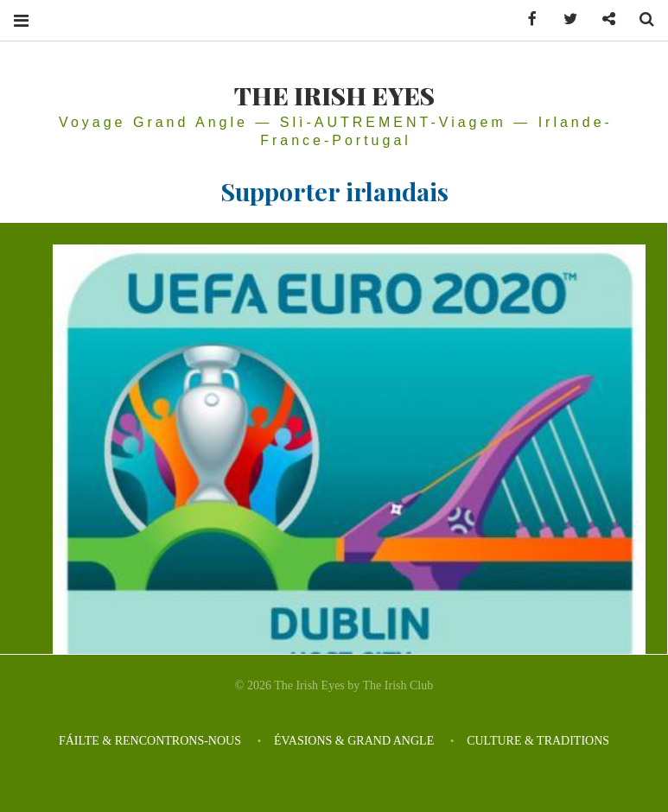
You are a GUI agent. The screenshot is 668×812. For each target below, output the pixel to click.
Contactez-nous (602, 19)
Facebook (526, 19)
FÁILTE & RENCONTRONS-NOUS (150, 741)
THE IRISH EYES (334, 95)
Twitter (564, 19)
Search (640, 19)
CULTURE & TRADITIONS (538, 741)
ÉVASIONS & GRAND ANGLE (354, 741)
